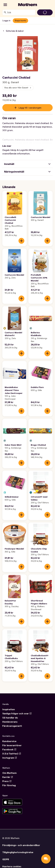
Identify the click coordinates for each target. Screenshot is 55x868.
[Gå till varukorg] (45, 12)
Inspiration (9, 709)
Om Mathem (9, 773)
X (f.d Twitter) (12, 754)
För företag (9, 785)
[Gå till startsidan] (28, 5)
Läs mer (7, 146)
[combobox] (21, 12)
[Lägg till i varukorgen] (21, 241)
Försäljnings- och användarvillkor (21, 845)
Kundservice (9, 741)
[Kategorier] (5, 5)
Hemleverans (10, 722)
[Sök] (5, 12)
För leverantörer (12, 745)
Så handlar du (10, 718)
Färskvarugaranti (12, 726)
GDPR (6, 859)
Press (7, 781)
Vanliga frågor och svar (17, 713)
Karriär (8, 777)
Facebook (9, 749)
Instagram (10, 758)
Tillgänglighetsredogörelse (18, 852)
